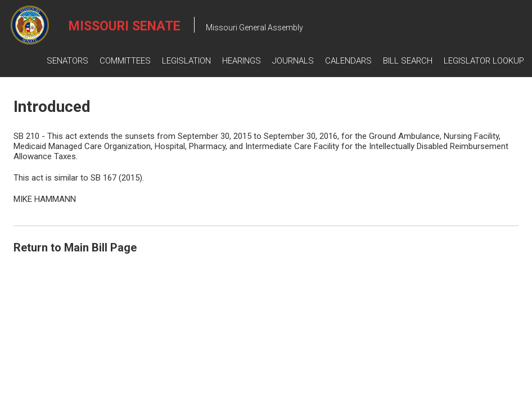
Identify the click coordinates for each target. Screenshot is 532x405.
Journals (293, 61)
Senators (67, 61)
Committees (125, 61)
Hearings (242, 61)
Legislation (186, 61)
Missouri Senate (125, 26)
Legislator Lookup (484, 61)
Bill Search (408, 61)
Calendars (348, 61)
